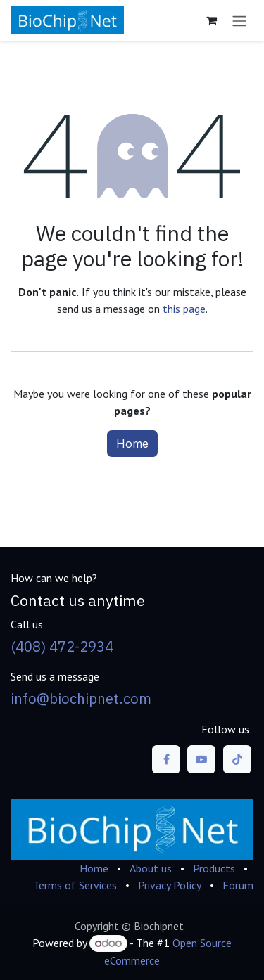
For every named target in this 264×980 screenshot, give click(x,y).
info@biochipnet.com (81, 698)
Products (214, 868)
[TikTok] (237, 759)
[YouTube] (201, 759)
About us (151, 868)
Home (132, 444)
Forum (238, 885)
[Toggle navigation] (239, 20)
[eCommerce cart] (211, 20)
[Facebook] (166, 759)
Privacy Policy (170, 885)
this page (184, 309)
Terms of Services (75, 885)
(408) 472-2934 (62, 646)
